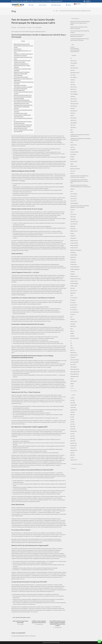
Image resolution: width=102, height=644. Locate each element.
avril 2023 (72, 434)
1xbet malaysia (73, 118)
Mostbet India (73, 257)
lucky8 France (73, 229)
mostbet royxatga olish (75, 269)
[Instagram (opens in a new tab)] (86, 1)
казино (72, 379)
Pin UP (72, 295)
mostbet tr (72, 272)
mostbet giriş (73, 253)
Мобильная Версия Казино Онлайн (22, 44)
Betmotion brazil (74, 166)
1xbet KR (72, 116)
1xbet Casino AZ (74, 99)
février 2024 (73, 427)
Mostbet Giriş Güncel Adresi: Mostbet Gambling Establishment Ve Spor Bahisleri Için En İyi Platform (80, 23)
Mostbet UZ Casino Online (76, 279)
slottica (72, 348)
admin (15, 27)
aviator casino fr (74, 145)
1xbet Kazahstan (74, 111)
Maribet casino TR (74, 231)
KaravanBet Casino (74, 222)
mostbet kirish (73, 262)
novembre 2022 (74, 446)
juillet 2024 (73, 415)
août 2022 (72, 453)
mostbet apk (73, 236)
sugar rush (73, 350)
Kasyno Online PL (74, 224)
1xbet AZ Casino (74, 87)
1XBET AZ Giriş (73, 89)
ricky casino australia (75, 338)
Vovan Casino (73, 364)
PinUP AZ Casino (74, 322)
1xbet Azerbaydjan (74, 94)
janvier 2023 (73, 441)
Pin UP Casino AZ (74, 305)
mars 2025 (72, 400)
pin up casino (73, 303)
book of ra (72, 173)
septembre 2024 (74, 410)
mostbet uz (73, 274)
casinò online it (73, 201)
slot (71, 343)
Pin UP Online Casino (75, 312)
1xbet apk (72, 82)
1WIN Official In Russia (75, 73)
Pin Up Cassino (73, 307)
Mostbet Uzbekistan (74, 283)
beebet (72, 164)
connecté (21, 636)
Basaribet (72, 159)
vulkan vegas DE (74, 367)
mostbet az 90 (73, 238)
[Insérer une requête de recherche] (80, 469)
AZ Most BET (73, 150)
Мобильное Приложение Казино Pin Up (23, 95)
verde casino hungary (75, 360)
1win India (72, 70)
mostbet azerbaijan (74, 243)
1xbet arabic (73, 85)
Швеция (72, 384)
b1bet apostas (73, 154)
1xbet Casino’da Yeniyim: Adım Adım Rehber (20, 622)
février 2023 (73, 438)
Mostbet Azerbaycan (74, 245)
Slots (71, 345)
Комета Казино (74, 381)
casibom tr (72, 189)
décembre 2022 (74, 443)
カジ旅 (72, 386)
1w (71, 58)
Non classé (73, 288)
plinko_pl (72, 331)
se (71, 341)
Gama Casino (73, 217)
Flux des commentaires (75, 50)
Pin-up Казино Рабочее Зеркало (21, 77)
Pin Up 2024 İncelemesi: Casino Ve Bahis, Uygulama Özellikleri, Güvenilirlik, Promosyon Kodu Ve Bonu (57, 623)
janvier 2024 (73, 429)
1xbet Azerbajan (74, 92)
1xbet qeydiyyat (74, 123)
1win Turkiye (73, 75)
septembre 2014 (74, 460)
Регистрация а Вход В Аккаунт (21, 89)
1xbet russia (73, 125)
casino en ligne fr (74, 194)
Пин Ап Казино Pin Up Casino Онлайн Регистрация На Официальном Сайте (75, 11)
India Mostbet (73, 219)
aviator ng (72, 147)
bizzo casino (73, 171)
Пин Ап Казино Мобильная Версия (22, 100)
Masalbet (72, 233)
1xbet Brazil (73, 96)
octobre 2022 (73, 448)
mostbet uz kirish (74, 281)
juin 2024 (72, 417)
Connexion (73, 47)
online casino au (74, 291)
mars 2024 (72, 424)
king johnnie (73, 226)
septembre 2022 (74, 450)
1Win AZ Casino (73, 61)
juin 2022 (72, 457)
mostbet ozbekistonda (75, 267)
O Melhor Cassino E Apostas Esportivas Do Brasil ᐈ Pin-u (39, 622)
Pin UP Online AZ (74, 310)
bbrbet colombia (74, 161)
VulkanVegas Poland (74, 376)
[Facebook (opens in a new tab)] (84, 1)
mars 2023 (72, 436)
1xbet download (74, 106)
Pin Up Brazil (73, 300)
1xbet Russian (73, 127)
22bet (72, 130)
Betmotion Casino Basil (75, 169)
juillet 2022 (73, 455)
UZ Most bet (73, 357)
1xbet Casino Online (74, 104)
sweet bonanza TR (74, 355)
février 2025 (73, 403)
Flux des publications (75, 49)
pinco (71, 317)
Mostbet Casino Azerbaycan (76, 250)
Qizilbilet (72, 333)
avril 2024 (72, 422)
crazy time (72, 210)
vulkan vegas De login (75, 369)
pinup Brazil (73, 324)
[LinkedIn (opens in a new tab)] (88, 1)
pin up (23, 181)
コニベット (73, 388)
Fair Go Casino (73, 214)
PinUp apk (72, 319)
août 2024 (72, 412)
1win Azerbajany (74, 63)
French (77, 4)
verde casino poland (74, 362)
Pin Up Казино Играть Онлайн (21, 113)
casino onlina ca (74, 196)
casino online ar (74, 199)
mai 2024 (72, 419)
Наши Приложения (18, 75)
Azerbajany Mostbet (74, 152)
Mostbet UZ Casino (74, 276)
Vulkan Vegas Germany (75, 372)
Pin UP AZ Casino (74, 298)
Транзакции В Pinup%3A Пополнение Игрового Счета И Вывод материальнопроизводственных (22, 62)
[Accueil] (54, 11)
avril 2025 (72, 398)
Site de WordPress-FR (75, 52)
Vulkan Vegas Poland (75, 374)
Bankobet (72, 157)
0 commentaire (38, 27)
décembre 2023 (74, 431)
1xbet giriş (72, 108)
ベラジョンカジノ (74, 391)
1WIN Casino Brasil (74, 68)
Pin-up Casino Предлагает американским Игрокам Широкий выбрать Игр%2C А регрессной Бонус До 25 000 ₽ (23, 126)
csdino (72, 212)
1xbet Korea (73, 113)
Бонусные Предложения (19, 90)
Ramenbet (72, 336)
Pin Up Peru (73, 314)
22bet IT (72, 132)
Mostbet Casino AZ (74, 248)
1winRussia (73, 80)
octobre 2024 (73, 407)
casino (30, 27)
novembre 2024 (74, 405)
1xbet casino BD (74, 101)
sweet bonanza (73, 353)
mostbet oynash (74, 264)
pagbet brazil (73, 293)
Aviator (72, 142)
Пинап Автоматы (18, 49)
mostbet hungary (74, 255)
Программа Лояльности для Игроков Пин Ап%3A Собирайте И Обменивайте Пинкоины (23, 107)
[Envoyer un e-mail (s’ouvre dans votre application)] (90, 1)
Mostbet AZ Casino (74, 241)
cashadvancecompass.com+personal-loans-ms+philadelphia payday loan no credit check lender (79, 181)
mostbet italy (73, 260)
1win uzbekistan (74, 77)
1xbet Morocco (73, 120)
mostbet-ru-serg (74, 286)
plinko (72, 329)
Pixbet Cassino (73, 326)
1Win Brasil (73, 65)
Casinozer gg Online (74, 203)
